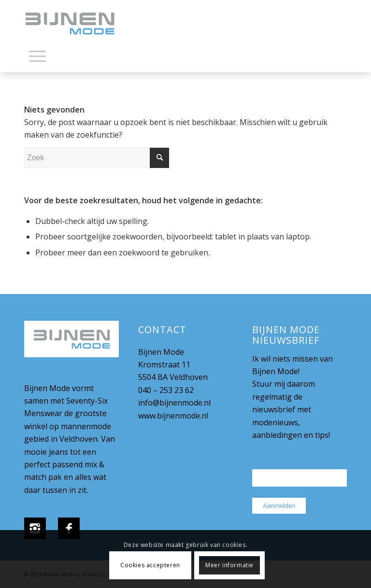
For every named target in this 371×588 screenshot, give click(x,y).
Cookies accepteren (150, 565)
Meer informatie (229, 565)
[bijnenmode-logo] (77, 24)
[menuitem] (37, 58)
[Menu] (37, 56)
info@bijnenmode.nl (174, 403)
